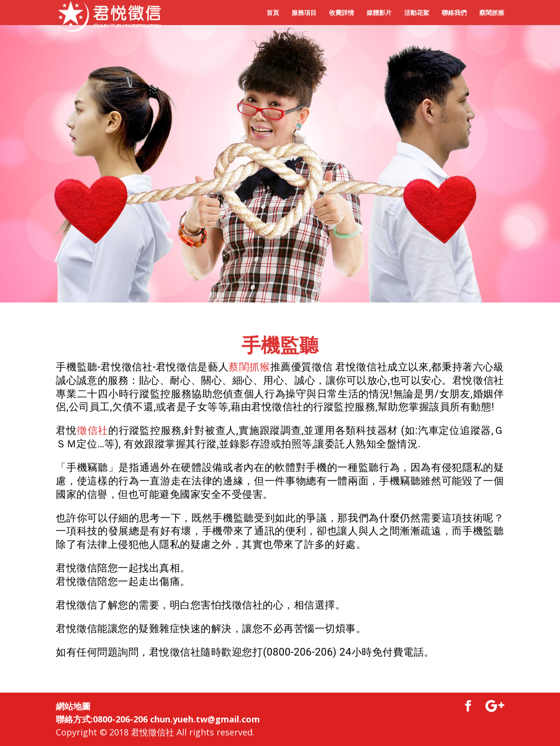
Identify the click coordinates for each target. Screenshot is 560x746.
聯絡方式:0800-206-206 (102, 719)
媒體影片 (379, 13)
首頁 (273, 13)
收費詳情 (342, 13)
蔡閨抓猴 (492, 13)
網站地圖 (73, 706)
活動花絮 (417, 13)
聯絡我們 (454, 13)
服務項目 (304, 13)
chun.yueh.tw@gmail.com (205, 719)
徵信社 (93, 430)
